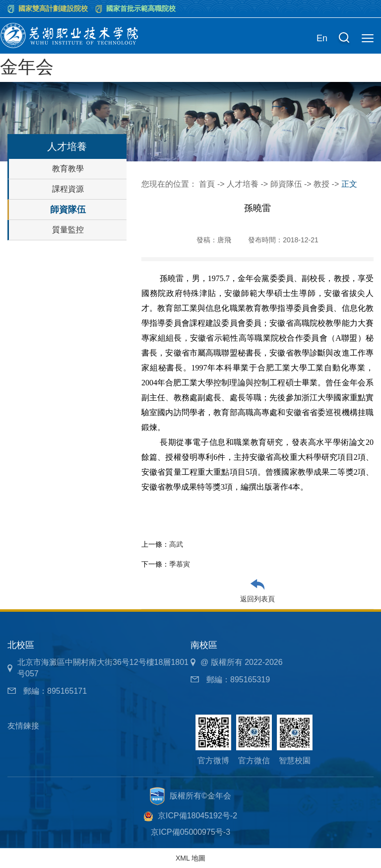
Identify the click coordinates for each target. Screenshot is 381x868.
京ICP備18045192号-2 (197, 816)
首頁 (207, 184)
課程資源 (68, 189)
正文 (349, 184)
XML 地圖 (190, 858)
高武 (176, 544)
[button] (344, 39)
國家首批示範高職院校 (141, 8)
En (322, 38)
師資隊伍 (68, 210)
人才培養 (243, 184)
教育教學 (68, 169)
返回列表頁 (257, 599)
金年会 (27, 67)
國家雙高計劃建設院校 (53, 8)
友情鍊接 (23, 726)
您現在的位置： (170, 184)
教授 (321, 184)
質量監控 (68, 230)
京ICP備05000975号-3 (190, 832)
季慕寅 (180, 564)
